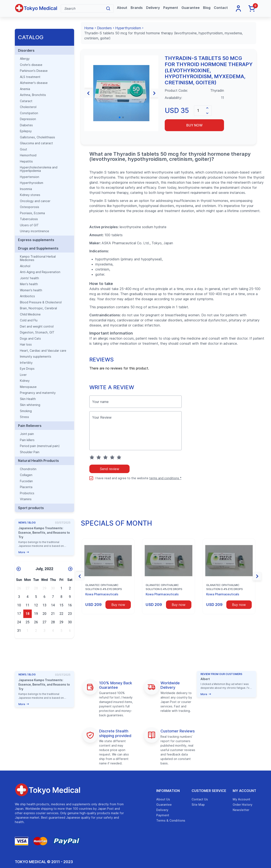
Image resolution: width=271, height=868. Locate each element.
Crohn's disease (31, 65)
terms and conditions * (165, 478)
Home (89, 28)
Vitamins (26, 499)
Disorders (26, 50)
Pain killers (27, 440)
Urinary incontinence (35, 231)
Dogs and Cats (30, 339)
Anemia (25, 89)
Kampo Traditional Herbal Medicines (38, 258)
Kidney (25, 381)
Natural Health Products (38, 461)
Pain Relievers (30, 426)
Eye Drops (27, 369)
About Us (163, 799)
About (122, 8)
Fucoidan (26, 481)
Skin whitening (30, 405)
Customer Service (209, 791)
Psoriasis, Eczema (32, 213)
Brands (137, 8)
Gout (24, 149)
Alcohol (25, 266)
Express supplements (36, 240)
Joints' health (29, 278)
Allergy (25, 59)
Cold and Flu (29, 320)
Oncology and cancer (35, 201)
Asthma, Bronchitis (33, 95)
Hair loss (26, 344)
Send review (109, 469)
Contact (221, 8)
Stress (24, 417)
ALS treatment (30, 77)
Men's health (29, 284)
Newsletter (241, 810)
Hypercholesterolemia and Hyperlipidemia (39, 169)
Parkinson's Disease (34, 71)
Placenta (26, 487)
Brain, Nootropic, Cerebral (38, 308)
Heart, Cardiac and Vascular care (43, 351)
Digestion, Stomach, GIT (37, 332)
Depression (28, 119)
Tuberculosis (29, 219)
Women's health (31, 290)
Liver (23, 375)
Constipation (29, 113)
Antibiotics (27, 296)
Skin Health (28, 399)
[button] (88, 93)
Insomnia (26, 189)
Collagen (26, 475)
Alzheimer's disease (34, 83)
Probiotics (27, 493)
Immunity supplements (36, 357)
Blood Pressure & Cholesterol (41, 302)
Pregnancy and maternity (38, 393)
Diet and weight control (37, 326)
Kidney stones (30, 195)
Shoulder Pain (30, 452)
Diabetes (26, 125)
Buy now (194, 125)
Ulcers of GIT (29, 225)
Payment (171, 8)
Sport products (31, 508)
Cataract (26, 101)
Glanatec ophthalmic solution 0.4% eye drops (104, 587)
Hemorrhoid (28, 155)
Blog (207, 8)
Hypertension (30, 177)
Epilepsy (26, 131)
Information (168, 791)
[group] (121, 93)
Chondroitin (28, 469)
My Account (244, 791)
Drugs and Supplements (38, 248)
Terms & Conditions (171, 820)
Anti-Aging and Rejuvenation (40, 272)
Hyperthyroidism (32, 183)
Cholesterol (28, 107)
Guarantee (191, 8)
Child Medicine (30, 314)
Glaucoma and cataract (36, 143)
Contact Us (200, 799)
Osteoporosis (30, 207)
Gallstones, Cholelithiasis (37, 137)
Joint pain (27, 434)
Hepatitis (26, 161)
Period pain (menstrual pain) (40, 446)
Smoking (26, 411)
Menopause (28, 387)
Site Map (198, 805)
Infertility (26, 363)
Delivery (153, 8)
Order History (243, 805)
